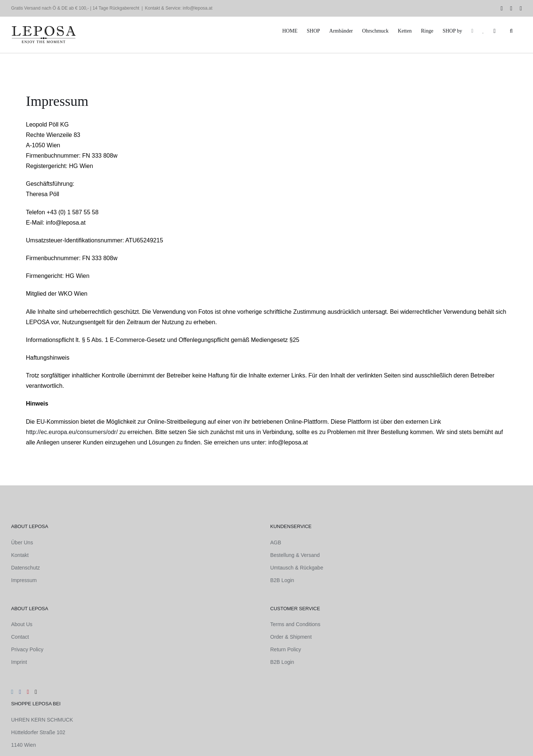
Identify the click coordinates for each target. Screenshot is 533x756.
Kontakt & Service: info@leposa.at (179, 8)
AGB (276, 542)
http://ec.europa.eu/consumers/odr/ (72, 432)
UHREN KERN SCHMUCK (42, 720)
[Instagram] (12, 692)
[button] (511, 31)
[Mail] (36, 692)
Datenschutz (26, 568)
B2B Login (282, 580)
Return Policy (286, 649)
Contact (20, 637)
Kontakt (20, 555)
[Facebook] (20, 692)
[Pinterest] (28, 692)
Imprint (19, 662)
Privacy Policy (27, 649)
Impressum (24, 580)
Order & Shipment (291, 637)
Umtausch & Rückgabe (297, 568)
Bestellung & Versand (295, 555)
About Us (22, 624)
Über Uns (22, 542)
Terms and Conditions (295, 624)
